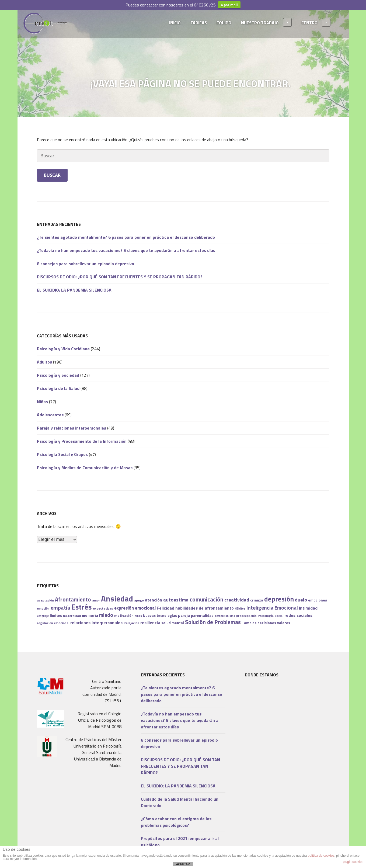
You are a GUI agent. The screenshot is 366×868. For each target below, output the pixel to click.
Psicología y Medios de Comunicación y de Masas (85, 468)
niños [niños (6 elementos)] (138, 616)
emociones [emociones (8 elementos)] (318, 600)
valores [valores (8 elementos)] (284, 623)
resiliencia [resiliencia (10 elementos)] (150, 623)
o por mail (229, 5)
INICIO (175, 23)
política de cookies (321, 856)
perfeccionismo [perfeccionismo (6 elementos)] (225, 616)
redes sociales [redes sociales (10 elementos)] (298, 615)
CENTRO (316, 22)
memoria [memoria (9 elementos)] (90, 615)
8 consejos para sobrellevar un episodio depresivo (86, 264)
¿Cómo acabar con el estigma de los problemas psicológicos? (176, 822)
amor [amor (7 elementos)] (96, 600)
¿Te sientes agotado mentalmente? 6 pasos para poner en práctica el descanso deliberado (126, 237)
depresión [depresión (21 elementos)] (279, 599)
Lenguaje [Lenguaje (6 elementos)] (43, 616)
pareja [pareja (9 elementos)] (184, 615)
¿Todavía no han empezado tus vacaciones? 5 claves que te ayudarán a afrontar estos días (126, 250)
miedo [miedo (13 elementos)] (106, 615)
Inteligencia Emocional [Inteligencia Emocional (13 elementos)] (272, 608)
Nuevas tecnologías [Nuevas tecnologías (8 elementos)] (160, 615)
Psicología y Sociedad (58, 375)
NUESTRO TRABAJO (266, 22)
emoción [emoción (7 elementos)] (43, 608)
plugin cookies (353, 862)
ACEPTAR (183, 864)
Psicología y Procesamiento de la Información (82, 441)
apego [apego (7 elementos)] (139, 600)
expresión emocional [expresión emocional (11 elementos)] (135, 608)
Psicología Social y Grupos (62, 454)
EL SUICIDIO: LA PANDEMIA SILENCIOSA (74, 290)
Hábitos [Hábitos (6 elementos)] (240, 608)
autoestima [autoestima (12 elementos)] (176, 600)
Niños (42, 402)
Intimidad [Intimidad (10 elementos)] (308, 608)
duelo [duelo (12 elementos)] (301, 600)
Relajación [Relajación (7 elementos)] (131, 623)
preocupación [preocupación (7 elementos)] (246, 616)
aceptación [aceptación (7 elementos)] (45, 600)
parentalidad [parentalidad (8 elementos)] (202, 615)
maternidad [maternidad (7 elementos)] (72, 616)
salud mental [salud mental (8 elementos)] (173, 623)
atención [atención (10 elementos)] (154, 600)
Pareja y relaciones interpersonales (72, 428)
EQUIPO (224, 23)
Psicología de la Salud (58, 388)
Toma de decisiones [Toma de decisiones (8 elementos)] (259, 623)
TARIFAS (199, 23)
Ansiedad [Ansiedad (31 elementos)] (117, 599)
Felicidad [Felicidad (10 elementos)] (165, 608)
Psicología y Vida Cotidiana (63, 349)
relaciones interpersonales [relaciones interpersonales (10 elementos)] (96, 623)
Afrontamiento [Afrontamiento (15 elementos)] (73, 599)
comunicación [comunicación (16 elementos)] (206, 599)
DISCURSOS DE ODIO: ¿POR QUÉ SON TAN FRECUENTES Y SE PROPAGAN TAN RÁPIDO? (120, 277)
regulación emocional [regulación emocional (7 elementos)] (53, 623)
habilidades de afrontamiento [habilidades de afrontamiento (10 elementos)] (205, 608)
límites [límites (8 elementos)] (56, 615)
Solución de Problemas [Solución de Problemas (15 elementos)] (213, 622)
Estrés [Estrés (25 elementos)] (82, 607)
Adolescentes (50, 415)
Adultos (44, 362)
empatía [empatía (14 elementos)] (60, 608)
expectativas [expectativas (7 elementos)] (103, 608)
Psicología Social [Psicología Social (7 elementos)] (271, 616)
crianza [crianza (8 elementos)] (257, 600)
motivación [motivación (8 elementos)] (124, 615)
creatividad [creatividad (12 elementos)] (237, 600)
